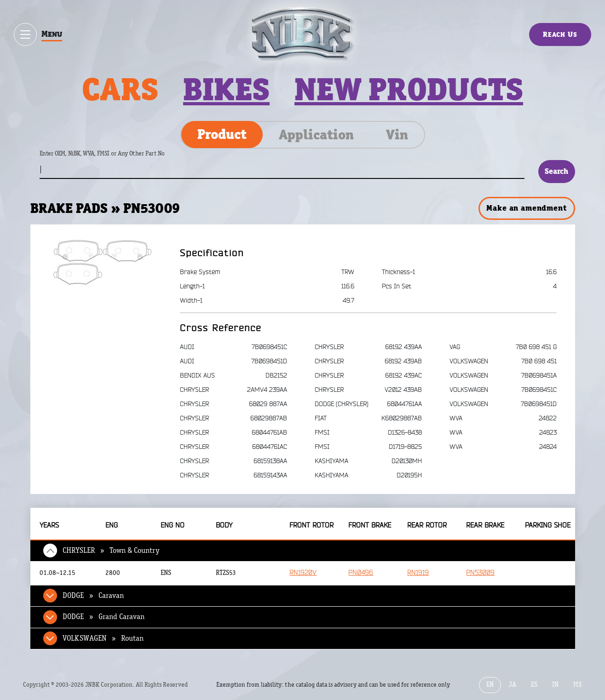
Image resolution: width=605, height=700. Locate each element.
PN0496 (361, 573)
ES (534, 685)
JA (513, 685)
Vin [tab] (397, 135)
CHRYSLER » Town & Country (111, 551)
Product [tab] (222, 134)
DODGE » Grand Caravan (104, 617)
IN (555, 685)
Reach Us (560, 34)
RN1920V (303, 573)
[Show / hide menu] (25, 34)
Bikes (226, 89)
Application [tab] (316, 135)
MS (577, 685)
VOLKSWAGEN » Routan (103, 638)
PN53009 (480, 573)
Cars (120, 89)
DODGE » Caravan (93, 596)
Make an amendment (526, 208)
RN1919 (418, 573)
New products (409, 89)
